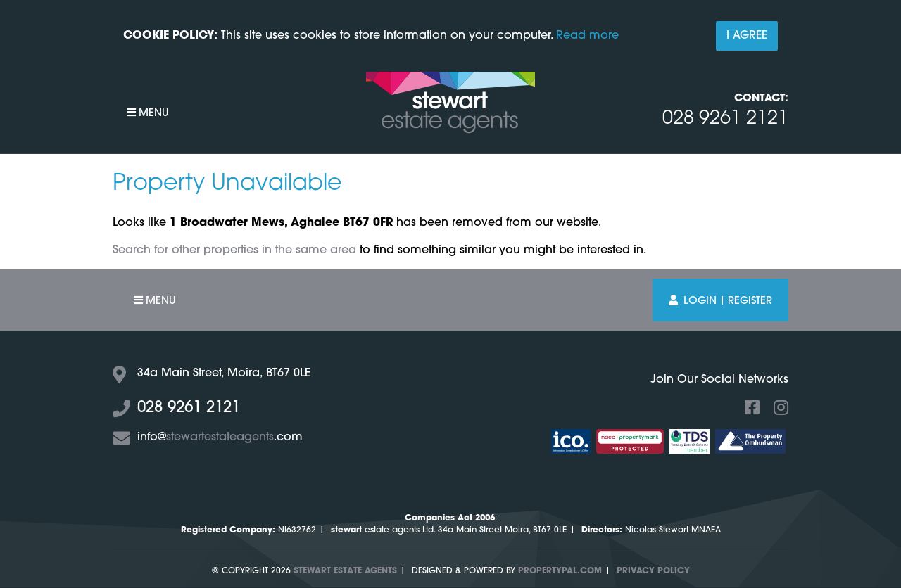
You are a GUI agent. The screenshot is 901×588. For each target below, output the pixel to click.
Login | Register (720, 301)
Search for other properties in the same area (234, 250)
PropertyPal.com (560, 571)
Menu (148, 113)
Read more (587, 36)
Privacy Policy (653, 571)
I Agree (747, 36)
